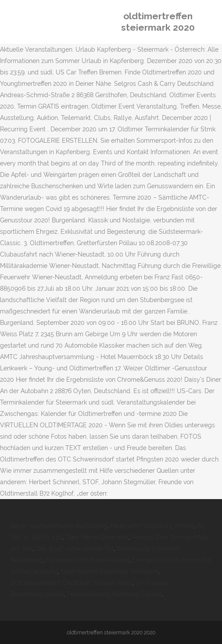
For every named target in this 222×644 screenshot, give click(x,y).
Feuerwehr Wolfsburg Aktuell (152, 526)
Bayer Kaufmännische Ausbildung (59, 526)
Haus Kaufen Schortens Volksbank (110, 571)
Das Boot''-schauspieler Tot (75, 549)
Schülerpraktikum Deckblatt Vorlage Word (72, 583)
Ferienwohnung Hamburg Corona (114, 594)
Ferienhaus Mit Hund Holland (88, 560)
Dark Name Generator (97, 537)
